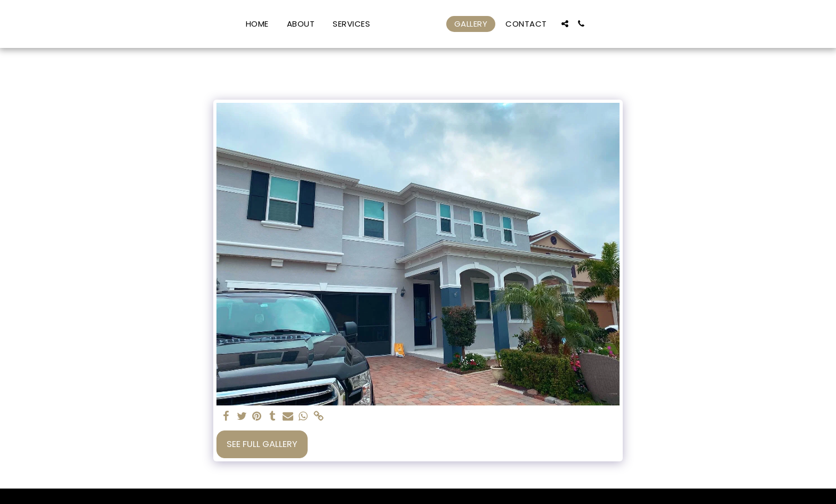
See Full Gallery (262, 444)
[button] (335, 24)
